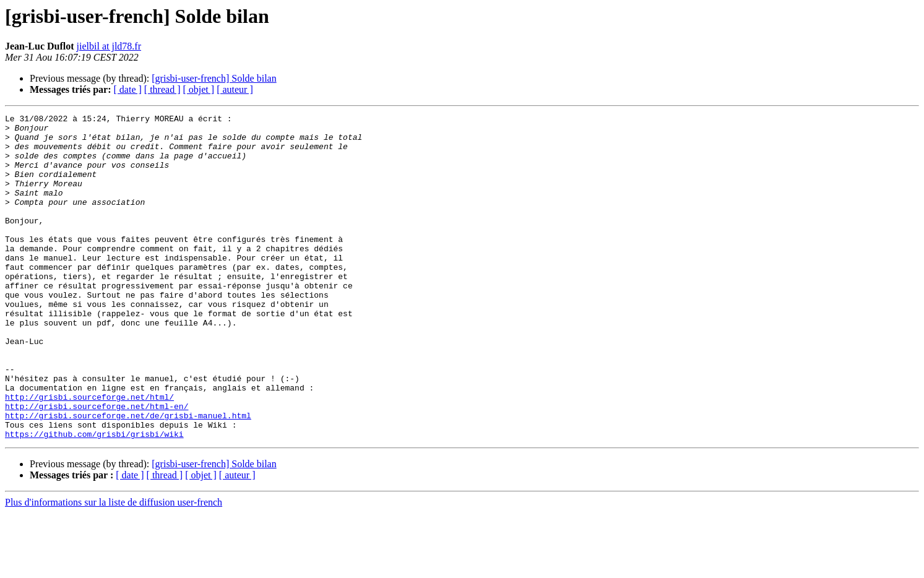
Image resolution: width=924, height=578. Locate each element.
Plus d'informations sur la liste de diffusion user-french (114, 567)
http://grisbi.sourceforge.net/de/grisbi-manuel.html (128, 477)
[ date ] (128, 89)
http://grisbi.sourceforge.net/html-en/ (97, 465)
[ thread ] (162, 89)
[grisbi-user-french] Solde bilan (214, 78)
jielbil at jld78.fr (109, 46)
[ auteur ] (235, 89)
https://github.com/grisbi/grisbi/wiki (94, 499)
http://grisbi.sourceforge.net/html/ (89, 454)
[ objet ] (198, 89)
